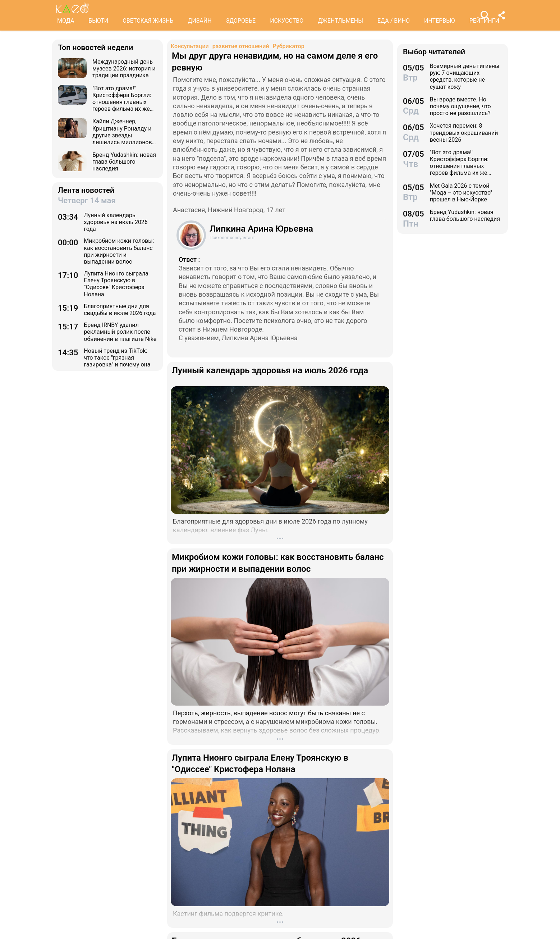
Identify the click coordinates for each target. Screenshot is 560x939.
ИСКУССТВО (287, 21)
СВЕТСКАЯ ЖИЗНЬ (148, 21)
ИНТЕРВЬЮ (440, 21)
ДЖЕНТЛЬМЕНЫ (340, 21)
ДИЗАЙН (199, 21)
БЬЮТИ (98, 21)
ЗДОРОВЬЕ (241, 21)
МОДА (66, 21)
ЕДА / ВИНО (394, 21)
